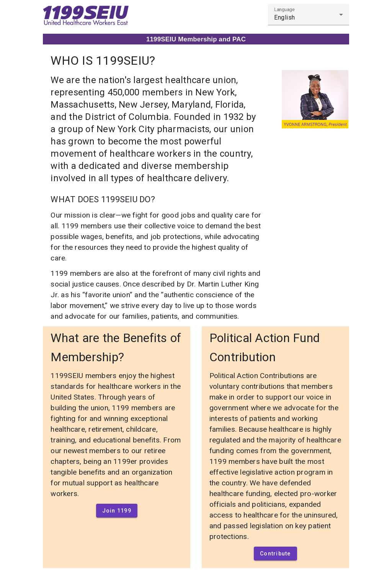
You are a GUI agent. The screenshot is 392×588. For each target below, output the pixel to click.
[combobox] (309, 18)
